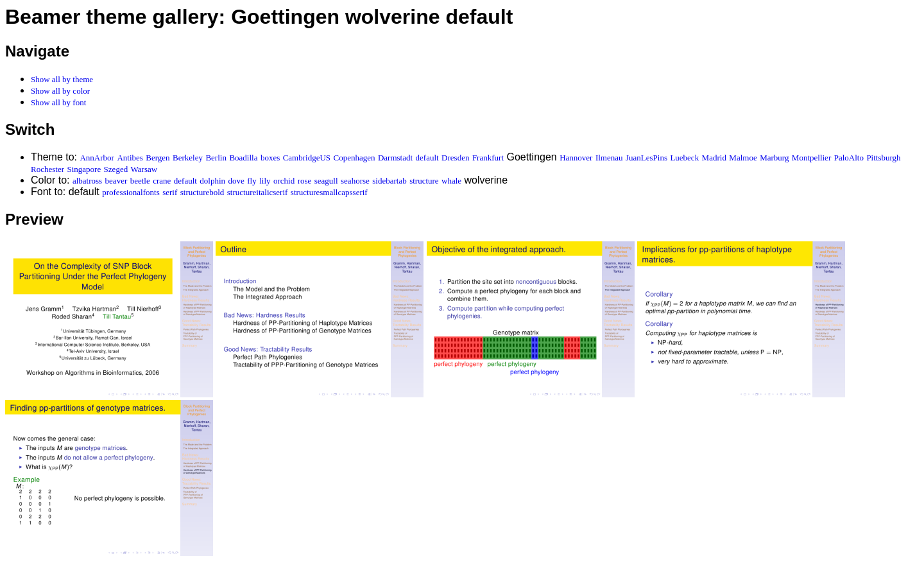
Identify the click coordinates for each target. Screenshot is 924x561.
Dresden (455, 158)
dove (236, 181)
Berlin (216, 158)
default (427, 158)
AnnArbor (97, 158)
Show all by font (58, 102)
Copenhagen (355, 158)
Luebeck (684, 158)
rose (305, 181)
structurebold (202, 192)
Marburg (774, 158)
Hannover (576, 158)
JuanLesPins (646, 158)
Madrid (714, 158)
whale (451, 181)
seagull (326, 181)
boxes (270, 158)
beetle (140, 181)
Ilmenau (609, 158)
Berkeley (188, 158)
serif (170, 192)
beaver (116, 181)
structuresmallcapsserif (329, 192)
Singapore (84, 169)
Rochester (47, 169)
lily (265, 181)
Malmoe (743, 158)
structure (424, 181)
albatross (87, 181)
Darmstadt (395, 158)
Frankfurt (488, 158)
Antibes (130, 158)
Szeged (116, 169)
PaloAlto (849, 158)
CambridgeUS (307, 158)
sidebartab (389, 181)
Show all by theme (62, 79)
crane (162, 181)
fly (252, 181)
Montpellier (811, 158)
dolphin (212, 181)
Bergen (158, 158)
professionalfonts (131, 192)
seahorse (355, 181)
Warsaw (144, 169)
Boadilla (243, 158)
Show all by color (60, 91)
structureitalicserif (258, 192)
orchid (284, 181)
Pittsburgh (883, 158)
